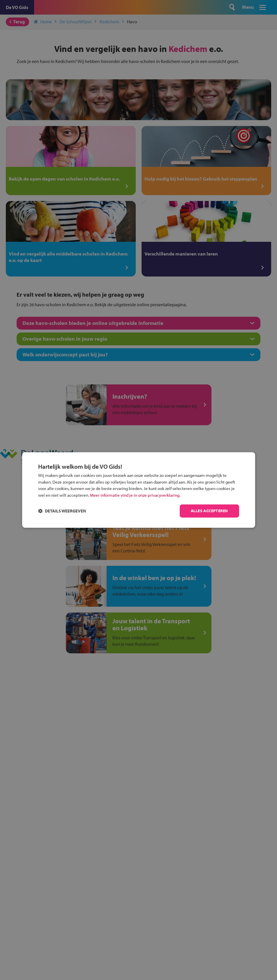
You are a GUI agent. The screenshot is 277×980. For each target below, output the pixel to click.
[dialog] (139, 490)
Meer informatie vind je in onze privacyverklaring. (135, 495)
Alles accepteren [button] (209, 511)
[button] (62, 511)
